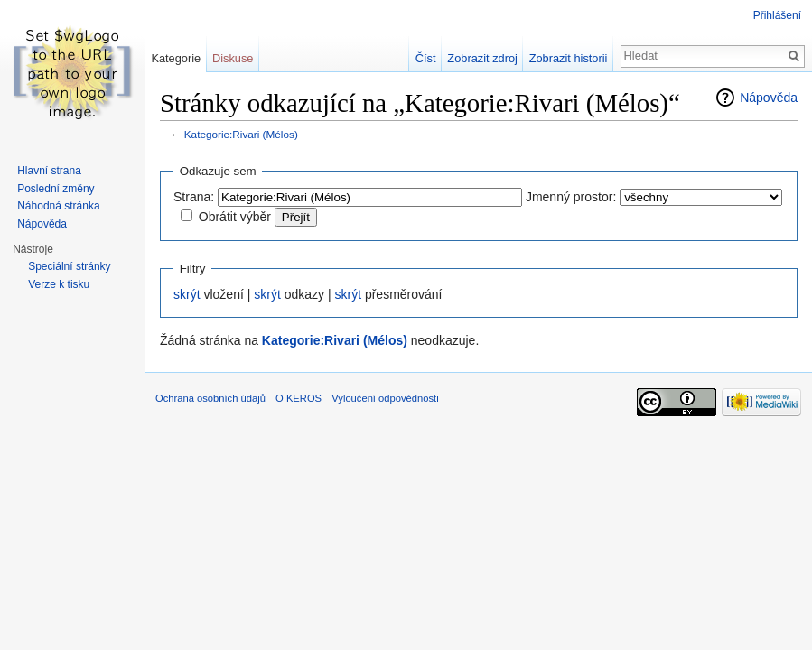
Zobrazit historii (569, 58)
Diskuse (233, 58)
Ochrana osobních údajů (210, 398)
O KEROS (299, 398)
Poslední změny (56, 189)
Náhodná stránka (58, 206)
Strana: (194, 197)
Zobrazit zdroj (482, 58)
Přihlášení (777, 15)
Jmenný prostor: (571, 197)
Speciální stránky (69, 266)
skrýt (187, 294)
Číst (426, 58)
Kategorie (176, 58)
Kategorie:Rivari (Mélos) (241, 134)
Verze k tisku (59, 284)
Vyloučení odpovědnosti (385, 398)
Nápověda (769, 97)
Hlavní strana (49, 171)
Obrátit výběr (235, 217)
